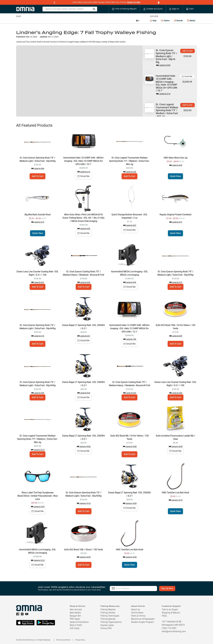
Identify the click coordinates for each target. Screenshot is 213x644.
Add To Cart (187, 51)
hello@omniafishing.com (174, 631)
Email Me (187, 76)
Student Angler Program (142, 622)
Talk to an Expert (170, 610)
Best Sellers (75, 613)
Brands (178, 21)
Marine (81, 21)
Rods (35, 21)
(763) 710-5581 (169, 628)
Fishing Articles (108, 613)
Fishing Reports (108, 610)
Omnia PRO (106, 628)
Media (191, 21)
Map (153, 21)
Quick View (175, 176)
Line (27, 21)
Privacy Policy (80, 640)
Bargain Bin (75, 616)
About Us (136, 610)
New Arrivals (76, 610)
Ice (107, 21)
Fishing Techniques (110, 616)
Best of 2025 (76, 625)
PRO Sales (75, 619)
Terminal (55, 21)
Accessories (68, 21)
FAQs (164, 616)
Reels (44, 21)
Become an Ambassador (143, 619)
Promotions (127, 21)
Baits (18, 21)
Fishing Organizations (111, 622)
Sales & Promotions (79, 622)
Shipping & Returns (171, 613)
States (165, 21)
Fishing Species (108, 619)
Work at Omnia (138, 616)
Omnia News (137, 613)
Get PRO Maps (95, 21)
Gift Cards (75, 628)
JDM (114, 21)
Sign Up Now (167, 588)
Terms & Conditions (63, 640)
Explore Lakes (107, 625)
